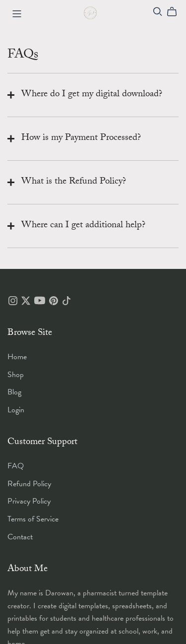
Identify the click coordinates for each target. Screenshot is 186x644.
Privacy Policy (29, 501)
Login (16, 410)
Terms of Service (33, 519)
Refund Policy (29, 484)
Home (17, 357)
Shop (16, 375)
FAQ (16, 466)
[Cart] (176, 12)
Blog (14, 392)
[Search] (158, 12)
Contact (20, 537)
